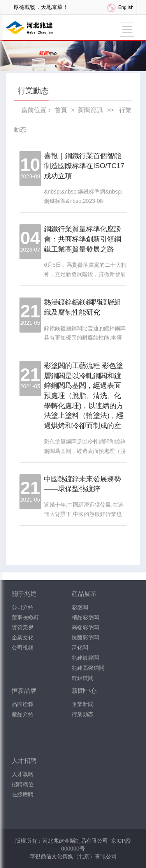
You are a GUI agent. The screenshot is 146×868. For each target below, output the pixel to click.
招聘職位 (23, 784)
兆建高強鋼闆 (88, 668)
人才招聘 (24, 761)
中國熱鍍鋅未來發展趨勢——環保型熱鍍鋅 (83, 484)
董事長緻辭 (25, 617)
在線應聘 (23, 794)
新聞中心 (84, 691)
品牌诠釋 (23, 704)
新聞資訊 (90, 110)
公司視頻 (23, 648)
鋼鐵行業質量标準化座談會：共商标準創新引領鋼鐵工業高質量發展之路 (83, 239)
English (126, 7)
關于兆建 (24, 594)
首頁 (61, 110)
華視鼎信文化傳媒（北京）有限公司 (73, 856)
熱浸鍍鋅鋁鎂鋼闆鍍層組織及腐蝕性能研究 (83, 307)
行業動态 (83, 714)
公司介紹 (23, 607)
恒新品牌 (24, 691)
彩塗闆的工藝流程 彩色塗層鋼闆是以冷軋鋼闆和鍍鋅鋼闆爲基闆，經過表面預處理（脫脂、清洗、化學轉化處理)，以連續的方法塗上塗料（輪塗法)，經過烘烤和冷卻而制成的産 (84, 396)
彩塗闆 (80, 607)
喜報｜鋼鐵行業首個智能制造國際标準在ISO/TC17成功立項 (84, 166)
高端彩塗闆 (85, 627)
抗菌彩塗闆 (85, 637)
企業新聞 (83, 704)
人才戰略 (23, 774)
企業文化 (23, 637)
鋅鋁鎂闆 (83, 678)
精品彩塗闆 (85, 617)
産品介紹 (23, 714)
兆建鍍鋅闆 (85, 658)
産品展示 (84, 594)
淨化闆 (80, 648)
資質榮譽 (23, 627)
